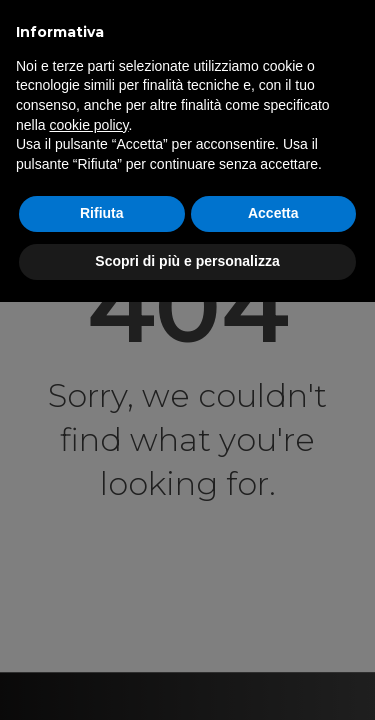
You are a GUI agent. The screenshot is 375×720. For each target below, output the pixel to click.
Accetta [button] (273, 213)
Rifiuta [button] (102, 213)
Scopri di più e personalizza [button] (187, 261)
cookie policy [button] (88, 125)
